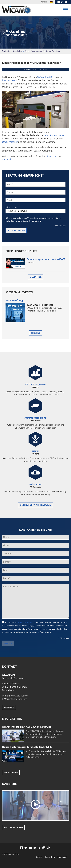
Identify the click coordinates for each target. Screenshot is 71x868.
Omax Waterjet (10, 142)
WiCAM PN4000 (45, 77)
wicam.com (51, 156)
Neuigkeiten (18, 51)
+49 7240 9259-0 (19, 696)
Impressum (62, 857)
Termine (36, 333)
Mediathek (36, 277)
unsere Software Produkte (35, 505)
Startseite (6, 51)
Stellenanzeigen (13, 827)
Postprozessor (10, 80)
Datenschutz (50, 857)
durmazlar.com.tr (11, 159)
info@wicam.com (18, 699)
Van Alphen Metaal (55, 135)
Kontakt (44, 2)
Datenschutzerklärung (32, 221)
